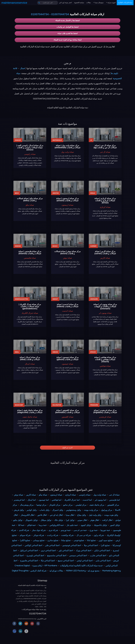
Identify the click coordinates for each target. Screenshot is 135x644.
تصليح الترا (105, 545)
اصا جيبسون (44, 500)
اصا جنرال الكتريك (72, 500)
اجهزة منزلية (111, 3)
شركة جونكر (39, 535)
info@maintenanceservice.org (27, 619)
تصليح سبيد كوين (106, 540)
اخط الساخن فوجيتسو (72, 545)
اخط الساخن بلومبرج (35, 555)
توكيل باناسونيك (100, 525)
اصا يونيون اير (100, 500)
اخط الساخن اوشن (85, 561)
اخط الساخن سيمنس (78, 555)
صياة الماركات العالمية (125, 3)
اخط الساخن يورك (84, 550)
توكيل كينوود (86, 525)
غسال (23, 68)
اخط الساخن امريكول (29, 550)
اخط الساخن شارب (98, 555)
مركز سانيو (68, 505)
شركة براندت (53, 535)
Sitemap (42, 581)
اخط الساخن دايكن (102, 550)
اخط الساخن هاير (52, 545)
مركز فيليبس (81, 505)
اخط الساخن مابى (103, 561)
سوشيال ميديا (99, 3)
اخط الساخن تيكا (48, 561)
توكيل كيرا (70, 520)
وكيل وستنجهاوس (73, 510)
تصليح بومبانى (39, 540)
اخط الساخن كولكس (33, 545)
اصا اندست (87, 500)
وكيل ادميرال (58, 510)
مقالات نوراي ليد (56, 571)
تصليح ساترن (53, 540)
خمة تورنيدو (66, 530)
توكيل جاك (59, 520)
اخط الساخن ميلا (91, 545)
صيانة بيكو (43, 495)
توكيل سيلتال (46, 520)
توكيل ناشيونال (31, 520)
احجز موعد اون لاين (65, 3)
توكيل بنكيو (18, 520)
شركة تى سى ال (84, 535)
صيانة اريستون (56, 495)
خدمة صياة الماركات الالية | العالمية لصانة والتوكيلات (81, 566)
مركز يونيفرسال (27, 505)
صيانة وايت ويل (100, 495)
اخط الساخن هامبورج (29, 561)
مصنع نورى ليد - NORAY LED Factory (83, 571)
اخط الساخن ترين (48, 550)
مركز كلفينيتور (113, 505)
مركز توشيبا (41, 505)
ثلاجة (15, 68)
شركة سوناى (25, 535)
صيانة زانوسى (85, 495)
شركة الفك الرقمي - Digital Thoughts (29, 571)
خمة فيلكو (32, 525)
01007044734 (60, 14)
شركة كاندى (24, 530)
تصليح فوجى (79, 540)
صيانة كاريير (31, 495)
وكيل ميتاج (82, 515)
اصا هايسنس (114, 500)
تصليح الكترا (25, 540)
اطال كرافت (107, 520)
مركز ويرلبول (107, 510)
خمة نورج (94, 530)
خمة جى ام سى (80, 530)
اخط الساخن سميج (66, 561)
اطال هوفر (95, 520)
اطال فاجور (42, 515)
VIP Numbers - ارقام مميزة (45, 566)
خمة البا (21, 525)
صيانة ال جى (114, 495)
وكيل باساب (44, 510)
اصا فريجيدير (19, 500)
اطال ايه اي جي (56, 515)
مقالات (89, 3)
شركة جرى (53, 530)
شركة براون (99, 535)
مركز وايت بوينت (91, 510)
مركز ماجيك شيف (97, 505)
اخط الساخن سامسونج (57, 555)
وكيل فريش (19, 510)
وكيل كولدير (32, 510)
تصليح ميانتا (66, 540)
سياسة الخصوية (79, 3)
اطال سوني (82, 520)
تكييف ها (115, 73)
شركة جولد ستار (39, 530)
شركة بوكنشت (67, 535)
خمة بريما (43, 525)
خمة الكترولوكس (57, 525)
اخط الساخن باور (66, 550)
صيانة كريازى (70, 495)
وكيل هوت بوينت (111, 515)
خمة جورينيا (105, 530)
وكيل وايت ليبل (95, 515)
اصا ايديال (32, 500)
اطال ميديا (70, 515)
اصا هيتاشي (56, 500)
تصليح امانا (91, 540)
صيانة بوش (19, 495)
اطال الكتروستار (28, 515)
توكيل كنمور (115, 525)
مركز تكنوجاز (55, 505)
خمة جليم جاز (72, 525)
